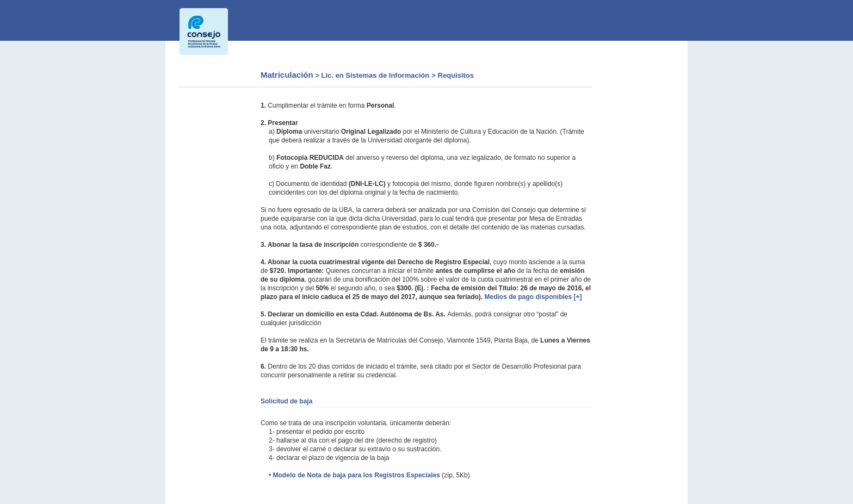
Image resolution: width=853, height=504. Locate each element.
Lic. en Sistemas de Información (376, 75)
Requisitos (456, 75)
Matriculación (287, 75)
